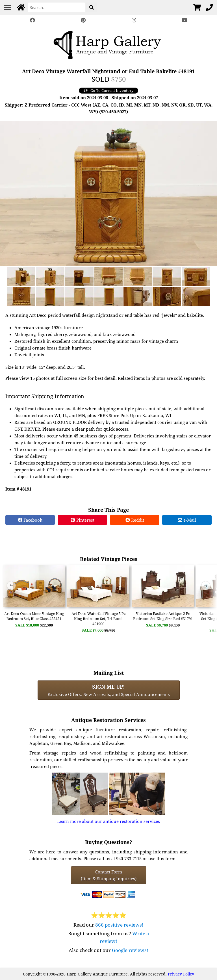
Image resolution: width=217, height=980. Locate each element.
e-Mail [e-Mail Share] (187, 520)
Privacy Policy (181, 974)
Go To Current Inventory (108, 90)
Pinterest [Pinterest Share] (83, 520)
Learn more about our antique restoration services (108, 821)
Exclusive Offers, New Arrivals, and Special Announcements (109, 690)
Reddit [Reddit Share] (135, 520)
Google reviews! (130, 950)
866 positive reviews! (119, 925)
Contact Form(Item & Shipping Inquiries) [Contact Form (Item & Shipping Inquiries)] (109, 875)
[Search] (57, 7)
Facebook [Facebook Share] (30, 520)
